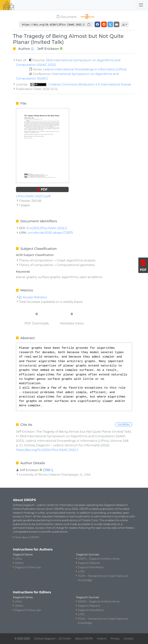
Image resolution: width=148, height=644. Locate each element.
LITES (81, 572)
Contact (129, 639)
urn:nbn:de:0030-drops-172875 (50, 233)
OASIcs (19, 563)
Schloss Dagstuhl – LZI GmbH (52, 639)
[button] (124, 24)
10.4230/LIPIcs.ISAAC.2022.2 (47, 228)
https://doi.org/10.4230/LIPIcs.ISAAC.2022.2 (47, 450)
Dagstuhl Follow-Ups (28, 567)
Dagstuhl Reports (89, 563)
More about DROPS (27, 537)
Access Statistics (33, 297)
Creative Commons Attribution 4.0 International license (81, 84)
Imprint (102, 639)
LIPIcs (18, 559)
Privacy (115, 639)
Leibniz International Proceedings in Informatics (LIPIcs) (85, 69)
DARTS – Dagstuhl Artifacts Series (99, 559)
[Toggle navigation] (141, 5)
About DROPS (84, 639)
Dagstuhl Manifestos (91, 567)
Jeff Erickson (48, 49)
